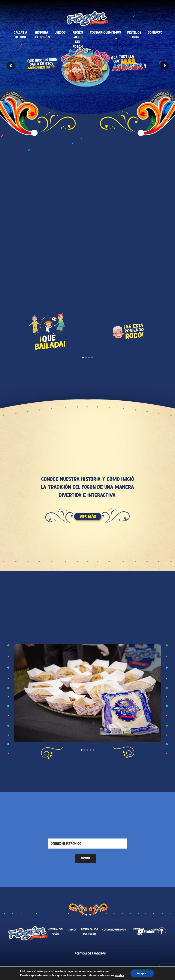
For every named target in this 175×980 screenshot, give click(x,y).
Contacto (155, 32)
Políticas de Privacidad (90, 954)
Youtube (147, 931)
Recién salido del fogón (78, 40)
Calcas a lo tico (20, 35)
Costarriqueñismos (105, 32)
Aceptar (142, 973)
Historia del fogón (42, 35)
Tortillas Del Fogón (87, 18)
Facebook (162, 931)
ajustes (119, 975)
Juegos (60, 32)
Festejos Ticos (134, 35)
